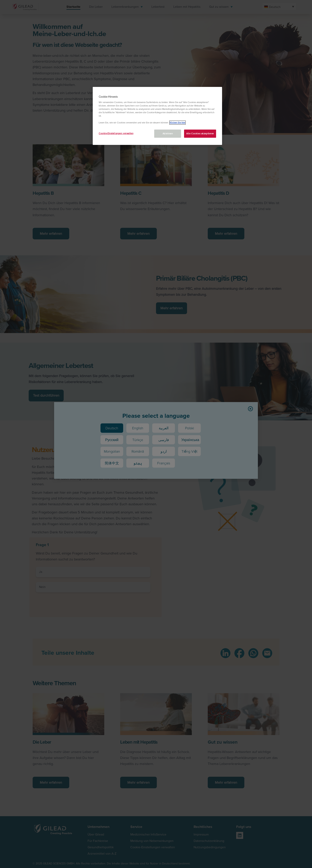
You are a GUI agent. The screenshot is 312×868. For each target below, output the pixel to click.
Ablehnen (168, 134)
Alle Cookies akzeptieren (200, 134)
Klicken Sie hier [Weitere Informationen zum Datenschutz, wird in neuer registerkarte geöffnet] (177, 123)
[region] (157, 116)
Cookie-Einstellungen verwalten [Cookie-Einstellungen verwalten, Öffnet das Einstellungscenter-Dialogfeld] (116, 133)
